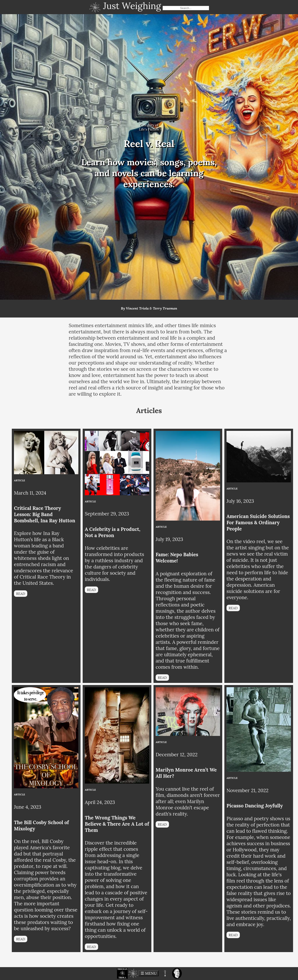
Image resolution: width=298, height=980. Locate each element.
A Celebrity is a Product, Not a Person (113, 532)
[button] (122, 973)
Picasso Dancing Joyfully (255, 806)
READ (21, 594)
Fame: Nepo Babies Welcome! (177, 558)
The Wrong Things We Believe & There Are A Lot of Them (117, 824)
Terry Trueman (165, 308)
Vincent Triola (137, 308)
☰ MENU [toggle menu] (149, 973)
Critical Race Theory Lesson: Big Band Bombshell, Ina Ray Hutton (45, 514)
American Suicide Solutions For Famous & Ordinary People (258, 522)
